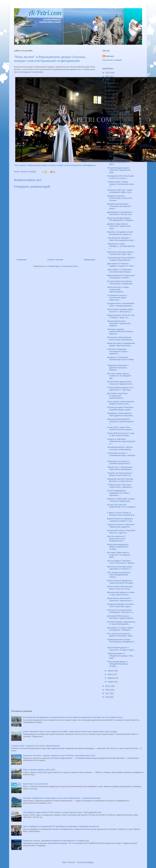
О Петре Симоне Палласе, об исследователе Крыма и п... (120, 119)
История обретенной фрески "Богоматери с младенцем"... (121, 282)
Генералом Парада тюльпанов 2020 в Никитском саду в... (120, 605)
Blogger (90, 862)
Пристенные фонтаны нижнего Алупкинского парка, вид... (120, 253)
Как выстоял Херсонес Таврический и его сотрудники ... (121, 507)
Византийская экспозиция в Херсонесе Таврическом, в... (121, 599)
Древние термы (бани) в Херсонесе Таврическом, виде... (119, 226)
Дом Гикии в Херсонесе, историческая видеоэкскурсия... (118, 396)
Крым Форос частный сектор (35, 784)
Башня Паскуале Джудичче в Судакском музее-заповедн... (121, 582)
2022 (108, 73)
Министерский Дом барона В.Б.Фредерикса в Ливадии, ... (121, 219)
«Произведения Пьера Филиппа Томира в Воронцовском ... (121, 259)
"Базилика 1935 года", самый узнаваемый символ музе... (120, 191)
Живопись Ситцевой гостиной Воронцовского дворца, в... (120, 233)
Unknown (110, 56)
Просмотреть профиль (112, 60)
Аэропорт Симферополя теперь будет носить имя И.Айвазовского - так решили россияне (62, 798)
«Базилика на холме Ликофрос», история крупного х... (121, 246)
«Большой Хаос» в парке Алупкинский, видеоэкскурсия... (118, 289)
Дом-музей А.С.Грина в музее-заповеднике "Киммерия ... (120, 629)
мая (109, 109)
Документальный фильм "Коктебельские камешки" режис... (119, 206)
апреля (111, 671)
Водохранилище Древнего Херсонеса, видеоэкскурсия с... (120, 421)
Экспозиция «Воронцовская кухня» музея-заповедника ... (121, 338)
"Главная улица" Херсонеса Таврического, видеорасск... (120, 486)
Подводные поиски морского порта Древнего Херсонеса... (121, 414)
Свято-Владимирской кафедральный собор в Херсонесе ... (118, 493)
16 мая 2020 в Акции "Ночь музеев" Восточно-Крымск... (120, 428)
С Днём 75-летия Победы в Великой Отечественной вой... (121, 514)
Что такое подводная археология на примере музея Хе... (121, 126)
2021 (108, 76)
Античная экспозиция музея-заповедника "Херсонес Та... (121, 611)
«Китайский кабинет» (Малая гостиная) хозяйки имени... (120, 448)
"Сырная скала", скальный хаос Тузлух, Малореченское (35, 746)
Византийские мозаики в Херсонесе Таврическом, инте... (119, 146)
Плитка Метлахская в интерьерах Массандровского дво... (121, 154)
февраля (112, 678)
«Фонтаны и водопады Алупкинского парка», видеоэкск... (118, 351)
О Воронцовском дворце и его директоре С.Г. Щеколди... (120, 389)
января (111, 682)
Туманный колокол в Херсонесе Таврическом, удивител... (121, 526)
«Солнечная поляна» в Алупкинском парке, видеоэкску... (117, 298)
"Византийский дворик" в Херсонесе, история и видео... (121, 649)
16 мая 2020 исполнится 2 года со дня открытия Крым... (121, 434)
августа (111, 98)
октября (111, 90)
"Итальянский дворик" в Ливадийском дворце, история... (118, 664)
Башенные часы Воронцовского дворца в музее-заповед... (121, 139)
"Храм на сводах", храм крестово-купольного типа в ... (121, 113)
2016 (108, 697)
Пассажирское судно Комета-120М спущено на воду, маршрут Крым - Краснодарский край (62, 812)
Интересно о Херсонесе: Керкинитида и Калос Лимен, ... (121, 360)
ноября (111, 87)
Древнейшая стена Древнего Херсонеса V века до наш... (120, 213)
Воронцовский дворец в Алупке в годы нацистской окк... (121, 593)
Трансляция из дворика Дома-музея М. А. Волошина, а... (120, 310)
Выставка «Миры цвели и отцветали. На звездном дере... (119, 555)
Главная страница (55, 260)
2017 (108, 693)
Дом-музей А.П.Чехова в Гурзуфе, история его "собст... (121, 265)
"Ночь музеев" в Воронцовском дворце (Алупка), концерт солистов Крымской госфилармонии (55, 165)
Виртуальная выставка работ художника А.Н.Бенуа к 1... (120, 568)
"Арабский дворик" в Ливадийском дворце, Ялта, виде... (120, 656)
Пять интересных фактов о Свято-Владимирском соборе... (119, 575)
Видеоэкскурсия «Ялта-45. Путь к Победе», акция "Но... (121, 316)
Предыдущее (90, 260)
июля (110, 101)
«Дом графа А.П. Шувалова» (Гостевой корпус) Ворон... (120, 271)
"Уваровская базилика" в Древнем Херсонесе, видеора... (118, 368)
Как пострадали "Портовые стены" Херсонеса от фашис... (121, 562)
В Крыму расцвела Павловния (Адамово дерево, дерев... (120, 408)
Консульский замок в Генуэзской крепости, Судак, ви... (121, 532)
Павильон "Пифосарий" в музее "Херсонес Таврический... (121, 500)
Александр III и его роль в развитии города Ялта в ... (120, 462)
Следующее (21, 260)
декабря (111, 83)
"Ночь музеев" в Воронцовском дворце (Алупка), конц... (121, 403)
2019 (108, 686)
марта (110, 674)
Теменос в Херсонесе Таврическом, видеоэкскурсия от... (121, 441)
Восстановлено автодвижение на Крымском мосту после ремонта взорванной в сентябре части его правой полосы (73, 717)
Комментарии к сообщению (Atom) (63, 266)
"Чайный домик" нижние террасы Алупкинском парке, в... (121, 184)
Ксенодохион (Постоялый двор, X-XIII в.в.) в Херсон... (121, 177)
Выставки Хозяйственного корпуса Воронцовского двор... (118, 162)
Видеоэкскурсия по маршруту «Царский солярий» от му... (120, 520)
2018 (108, 690)
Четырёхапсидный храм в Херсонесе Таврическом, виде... (119, 170)
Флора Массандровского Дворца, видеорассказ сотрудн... (118, 547)
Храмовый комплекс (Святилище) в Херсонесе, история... (120, 198)
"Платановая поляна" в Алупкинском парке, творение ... (121, 455)
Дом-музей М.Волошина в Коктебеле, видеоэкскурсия (120, 617)
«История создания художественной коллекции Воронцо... (120, 332)
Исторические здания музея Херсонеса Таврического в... (120, 383)
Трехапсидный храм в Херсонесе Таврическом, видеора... (119, 323)
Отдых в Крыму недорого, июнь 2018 (39, 770)
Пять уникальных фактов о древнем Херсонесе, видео (120, 635)
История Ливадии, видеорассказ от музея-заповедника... (121, 623)
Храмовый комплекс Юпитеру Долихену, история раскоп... (120, 480)
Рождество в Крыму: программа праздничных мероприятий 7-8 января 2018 (56, 841)
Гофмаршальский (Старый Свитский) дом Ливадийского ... (121, 642)
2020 (108, 80)
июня (110, 105)
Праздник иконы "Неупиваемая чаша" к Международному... (121, 305)
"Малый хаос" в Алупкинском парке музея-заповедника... (120, 468)
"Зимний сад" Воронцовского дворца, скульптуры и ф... (120, 474)
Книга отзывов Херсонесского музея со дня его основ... (120, 588)
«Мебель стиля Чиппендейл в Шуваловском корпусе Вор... (120, 133)
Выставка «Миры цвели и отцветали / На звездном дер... (119, 376)
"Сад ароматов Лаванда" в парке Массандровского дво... (121, 239)
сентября (112, 94)
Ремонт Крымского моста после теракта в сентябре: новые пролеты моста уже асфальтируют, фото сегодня (70, 732)
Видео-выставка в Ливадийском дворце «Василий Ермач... (121, 344)
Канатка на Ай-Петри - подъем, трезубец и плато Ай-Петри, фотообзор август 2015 (59, 756)
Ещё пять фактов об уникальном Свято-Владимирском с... (117, 539)
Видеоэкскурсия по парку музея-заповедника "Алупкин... (121, 277)
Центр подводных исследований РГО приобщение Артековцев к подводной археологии (61, 826)
